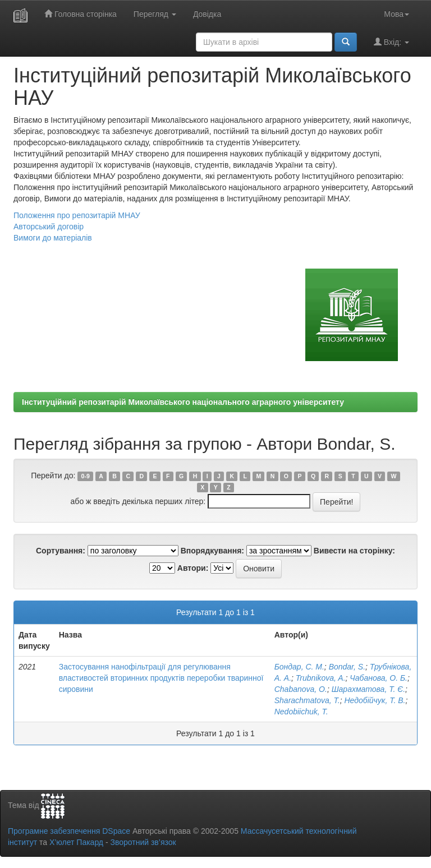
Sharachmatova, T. (307, 700)
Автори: (193, 568)
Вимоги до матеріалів (53, 238)
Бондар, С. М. (299, 667)
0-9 (86, 476)
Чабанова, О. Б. (379, 678)
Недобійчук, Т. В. (375, 700)
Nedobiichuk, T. (301, 712)
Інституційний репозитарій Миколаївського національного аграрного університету (183, 402)
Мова (396, 14)
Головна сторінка (81, 14)
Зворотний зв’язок (143, 842)
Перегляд (155, 14)
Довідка (207, 14)
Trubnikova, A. (321, 678)
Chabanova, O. (301, 689)
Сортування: (61, 551)
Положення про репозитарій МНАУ (77, 215)
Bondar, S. (347, 667)
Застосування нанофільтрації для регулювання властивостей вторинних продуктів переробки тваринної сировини (161, 678)
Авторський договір (49, 227)
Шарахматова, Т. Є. (368, 689)
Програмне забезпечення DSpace (69, 831)
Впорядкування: (212, 551)
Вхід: (391, 42)
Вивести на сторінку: (354, 551)
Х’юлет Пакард (76, 842)
